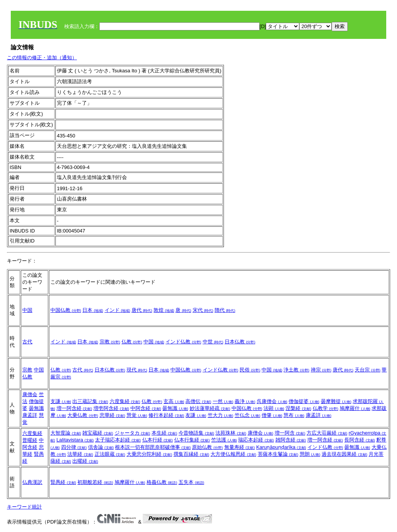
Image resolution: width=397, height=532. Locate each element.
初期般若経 (95, 482)
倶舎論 (101, 447)
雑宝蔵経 (98, 433)
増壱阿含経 (111, 408)
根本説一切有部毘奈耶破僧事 (153, 447)
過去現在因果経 (344, 454)
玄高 (174, 401)
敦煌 (164, 310)
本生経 (164, 433)
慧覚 (137, 415)
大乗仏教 (83, 415)
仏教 (132, 342)
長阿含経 (360, 440)
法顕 (274, 408)
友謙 (196, 415)
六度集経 (125, 401)
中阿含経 (146, 408)
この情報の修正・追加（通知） (42, 58)
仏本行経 (158, 440)
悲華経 (113, 415)
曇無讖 (36, 408)
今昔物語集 (196, 433)
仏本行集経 (192, 440)
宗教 (110, 342)
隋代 (225, 310)
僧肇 (272, 415)
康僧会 (30, 394)
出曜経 (85, 461)
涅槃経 (298, 408)
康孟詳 (30, 415)
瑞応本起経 (256, 440)
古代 (27, 342)
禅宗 (321, 370)
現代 (137, 370)
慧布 (294, 415)
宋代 (203, 310)
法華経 (80, 454)
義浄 (245, 401)
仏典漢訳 (32, 482)
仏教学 (326, 408)
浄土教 (296, 370)
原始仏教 (207, 447)
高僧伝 (198, 401)
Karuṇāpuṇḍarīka (281, 447)
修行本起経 (166, 415)
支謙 (61, 401)
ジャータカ (133, 433)
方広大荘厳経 (327, 433)
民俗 (250, 370)
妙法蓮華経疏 (210, 408)
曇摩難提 (336, 401)
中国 (27, 310)
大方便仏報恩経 (233, 454)
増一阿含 (290, 433)
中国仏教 (66, 310)
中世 (213, 342)
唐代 (142, 310)
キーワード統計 (24, 507)
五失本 (191, 482)
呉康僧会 (272, 401)
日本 (93, 310)
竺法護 (224, 440)
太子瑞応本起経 (118, 440)
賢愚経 (63, 482)
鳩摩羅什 (355, 408)
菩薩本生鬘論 (278, 454)
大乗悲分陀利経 (149, 454)
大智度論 (66, 433)
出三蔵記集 (90, 401)
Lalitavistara (75, 440)
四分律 (74, 447)
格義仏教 (162, 482)
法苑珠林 (231, 433)
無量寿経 (240, 447)
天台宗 (368, 370)
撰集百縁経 (191, 454)
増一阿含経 (74, 408)
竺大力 (221, 415)
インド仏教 (183, 342)
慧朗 (310, 454)
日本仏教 (240, 342)
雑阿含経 (291, 440)
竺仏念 (248, 415)
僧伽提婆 (304, 401)
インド (118, 310)
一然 (223, 401)
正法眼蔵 (110, 454)
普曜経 (30, 440)
